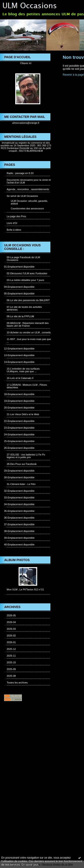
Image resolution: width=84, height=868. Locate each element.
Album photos (17, 560)
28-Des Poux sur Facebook (22, 464)
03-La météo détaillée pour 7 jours (25, 280)
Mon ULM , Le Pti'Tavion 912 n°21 (25, 589)
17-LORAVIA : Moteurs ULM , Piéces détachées (27, 386)
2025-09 (11, 669)
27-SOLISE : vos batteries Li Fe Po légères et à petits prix (26, 456)
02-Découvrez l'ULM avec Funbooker (27, 273)
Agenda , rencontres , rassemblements (28, 189)
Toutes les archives (17, 683)
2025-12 (11, 649)
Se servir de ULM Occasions (22, 196)
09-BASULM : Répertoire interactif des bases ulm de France (28, 324)
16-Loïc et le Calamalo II (20, 378)
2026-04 (11, 622)
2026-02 (11, 636)
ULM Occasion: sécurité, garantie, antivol (29, 202)
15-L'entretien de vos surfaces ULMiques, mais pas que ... (23, 370)
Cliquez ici (26, 63)
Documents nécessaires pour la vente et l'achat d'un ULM (29, 181)
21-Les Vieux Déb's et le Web (23, 414)
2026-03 (11, 629)
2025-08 (11, 676)
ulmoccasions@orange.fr (26, 123)
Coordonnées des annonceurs (27, 208)
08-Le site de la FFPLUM (20, 316)
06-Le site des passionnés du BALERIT (28, 300)
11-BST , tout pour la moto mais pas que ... (29, 340)
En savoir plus (30, 865)
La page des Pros (16, 216)
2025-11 (11, 656)
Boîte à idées (14, 230)
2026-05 (11, 615)
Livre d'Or (12, 223)
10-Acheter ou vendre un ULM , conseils (29, 332)
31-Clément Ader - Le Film (21, 484)
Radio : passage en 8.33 (20, 173)
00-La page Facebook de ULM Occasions (23, 259)
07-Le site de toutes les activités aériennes (24, 308)
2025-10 (11, 662)
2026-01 (11, 642)
